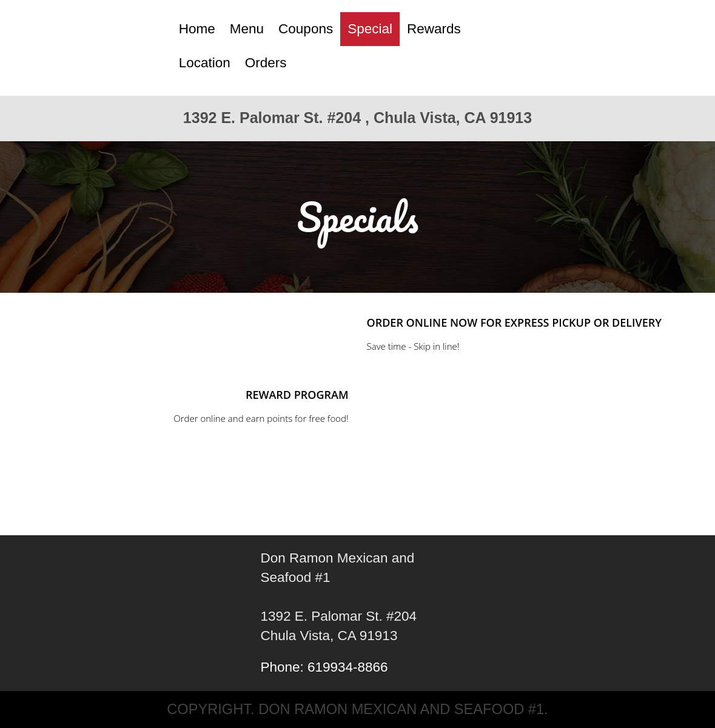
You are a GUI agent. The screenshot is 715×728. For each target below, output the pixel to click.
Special (370, 29)
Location (205, 63)
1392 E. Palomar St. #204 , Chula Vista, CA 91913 (357, 118)
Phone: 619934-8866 (324, 667)
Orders (266, 63)
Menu (247, 29)
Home (197, 29)
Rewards (434, 29)
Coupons (306, 29)
